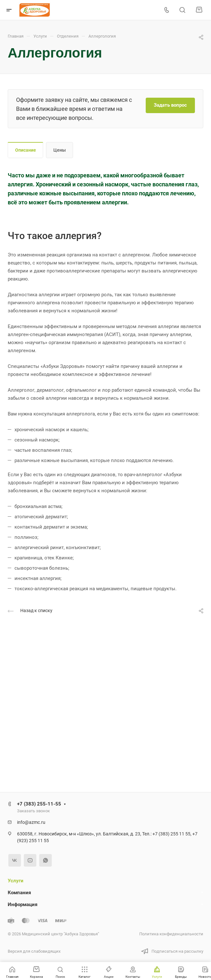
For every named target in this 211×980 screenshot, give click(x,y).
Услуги (16, 881)
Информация (23, 904)
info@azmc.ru (31, 822)
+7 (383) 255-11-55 (39, 804)
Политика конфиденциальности (171, 934)
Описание (26, 150)
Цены (60, 150)
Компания (19, 893)
